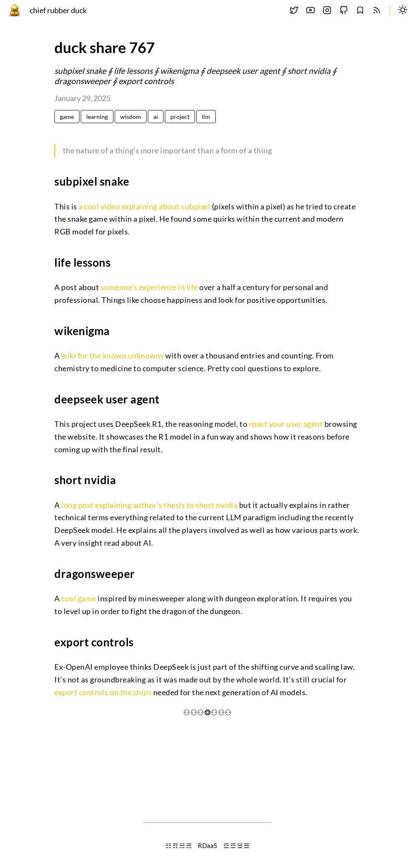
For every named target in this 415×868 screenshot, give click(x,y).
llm (206, 117)
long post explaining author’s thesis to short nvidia (149, 505)
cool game (79, 599)
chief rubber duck (58, 10)
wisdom (131, 117)
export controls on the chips (103, 692)
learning (97, 117)
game (67, 117)
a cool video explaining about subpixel (144, 207)
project (180, 117)
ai (156, 117)
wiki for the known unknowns (113, 356)
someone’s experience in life (149, 287)
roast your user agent (286, 424)
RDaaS (207, 845)
